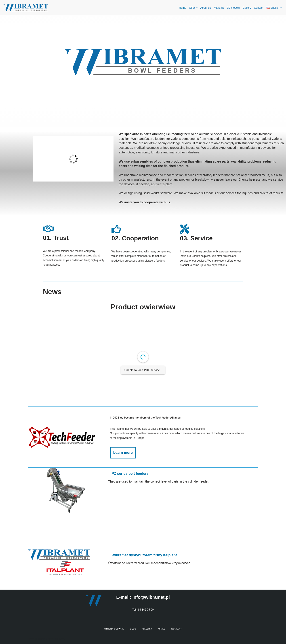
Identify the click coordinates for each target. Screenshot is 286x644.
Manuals (219, 8)
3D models (233, 8)
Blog (133, 629)
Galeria (147, 629)
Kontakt (177, 629)
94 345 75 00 (146, 610)
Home (183, 8)
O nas (162, 629)
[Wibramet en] (26, 8)
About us (206, 8)
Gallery (247, 8)
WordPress (58, 639)
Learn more (123, 453)
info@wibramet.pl (151, 597)
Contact (259, 8)
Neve (31, 639)
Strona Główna (114, 629)
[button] (197, 8)
